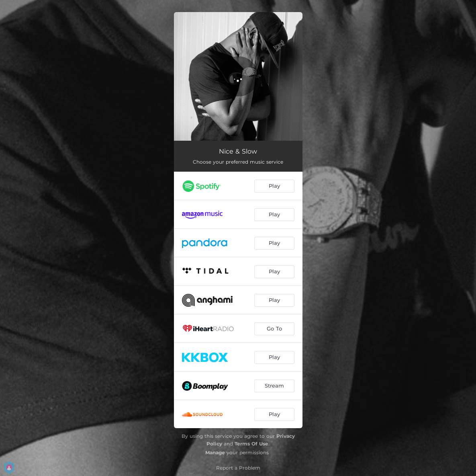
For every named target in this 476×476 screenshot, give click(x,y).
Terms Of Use (251, 444)
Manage (215, 452)
